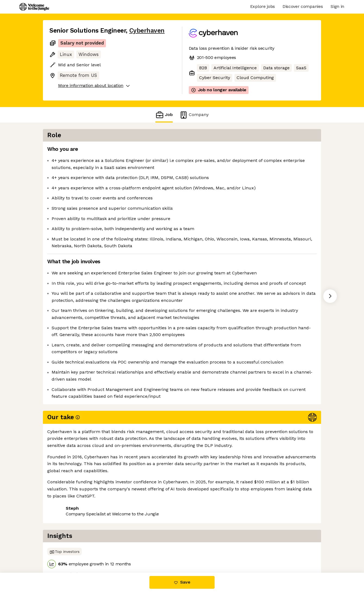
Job (164, 115)
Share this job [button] (64, 550)
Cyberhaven (147, 31)
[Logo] (34, 7)
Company (194, 115)
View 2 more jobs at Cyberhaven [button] (121, 550)
